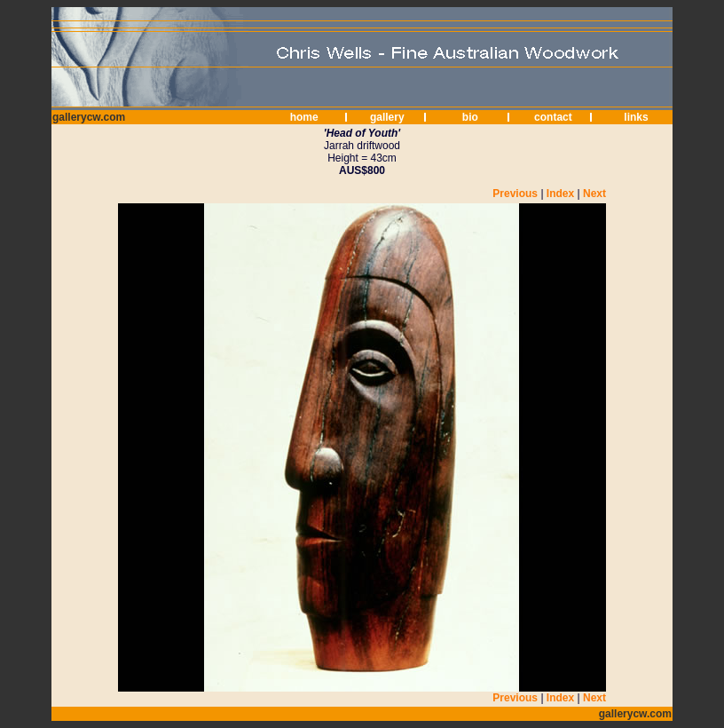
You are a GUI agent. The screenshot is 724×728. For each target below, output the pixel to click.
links (636, 117)
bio (470, 117)
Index (560, 194)
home (304, 117)
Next (594, 194)
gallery (387, 117)
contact (553, 117)
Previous (515, 194)
